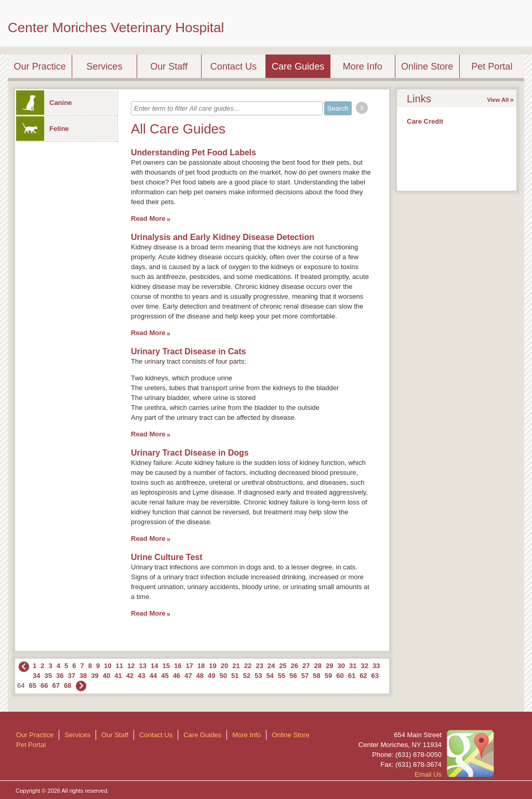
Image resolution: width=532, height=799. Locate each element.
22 (248, 666)
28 (318, 666)
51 (235, 676)
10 (108, 666)
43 (141, 676)
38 (83, 676)
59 (328, 676)
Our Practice (40, 66)
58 (316, 676)
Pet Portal (492, 66)
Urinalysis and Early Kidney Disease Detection (223, 237)
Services (104, 66)
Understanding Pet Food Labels (194, 152)
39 (95, 676)
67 (56, 685)
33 (376, 666)
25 (283, 666)
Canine (44, 103)
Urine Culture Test (167, 557)
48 (200, 676)
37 (71, 676)
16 (178, 666)
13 (143, 666)
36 (60, 676)
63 (375, 676)
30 (341, 666)
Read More (148, 218)
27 (306, 666)
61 (352, 676)
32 (364, 666)
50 (223, 676)
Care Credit (425, 121)
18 (201, 666)
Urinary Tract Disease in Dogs (190, 453)
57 (305, 676)
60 (340, 676)
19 (212, 666)
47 (188, 676)
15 (166, 666)
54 (270, 676)
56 (293, 676)
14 (154, 666)
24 (271, 666)
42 (130, 676)
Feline (43, 129)
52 (246, 676)
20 (224, 666)
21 (236, 666)
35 (48, 676)
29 (329, 666)
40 (107, 676)
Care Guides (298, 66)
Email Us (428, 774)
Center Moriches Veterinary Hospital (116, 28)
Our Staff (169, 66)
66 (44, 685)
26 (295, 666)
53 (258, 676)
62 (363, 676)
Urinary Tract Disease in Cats (188, 351)
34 (36, 676)
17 (189, 666)
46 (177, 676)
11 (119, 666)
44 (153, 676)
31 (353, 666)
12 (131, 666)
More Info (363, 66)
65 (32, 685)
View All (498, 100)
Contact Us (234, 66)
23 (259, 666)
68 (68, 685)
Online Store (427, 66)
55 (282, 676)
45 (165, 676)
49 (211, 676)
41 (118, 676)
